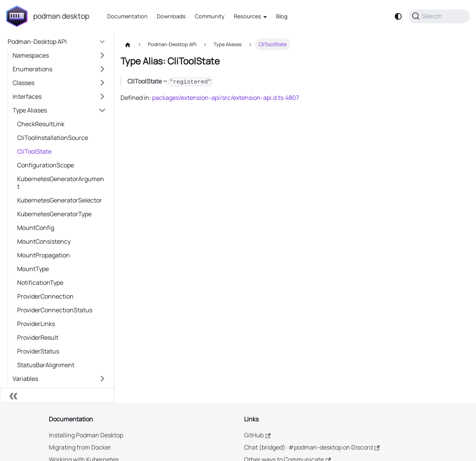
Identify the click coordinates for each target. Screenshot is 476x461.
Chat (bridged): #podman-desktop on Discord (312, 447)
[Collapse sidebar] (57, 395)
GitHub (257, 435)
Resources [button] (248, 16)
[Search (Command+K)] (439, 16)
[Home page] (128, 45)
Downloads (171, 16)
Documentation (127, 16)
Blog (282, 16)
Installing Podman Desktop (86, 435)
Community (210, 16)
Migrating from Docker (80, 447)
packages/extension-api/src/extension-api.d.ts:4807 (226, 98)
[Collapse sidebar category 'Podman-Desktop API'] (102, 42)
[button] (59, 55)
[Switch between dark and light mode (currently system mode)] (398, 16)
